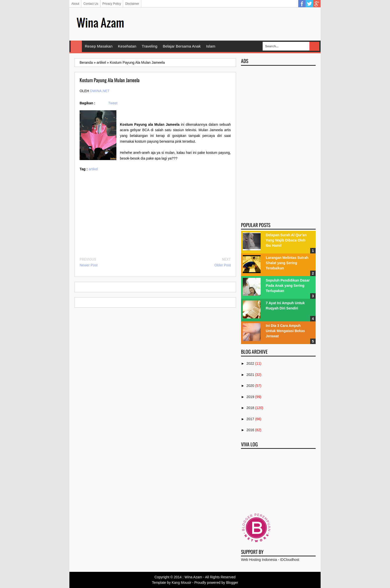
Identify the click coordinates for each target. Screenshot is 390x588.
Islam (211, 46)
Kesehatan (127, 46)
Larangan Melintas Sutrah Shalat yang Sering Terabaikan (287, 263)
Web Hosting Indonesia (259, 560)
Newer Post (89, 265)
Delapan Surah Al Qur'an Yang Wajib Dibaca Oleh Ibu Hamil (286, 240)
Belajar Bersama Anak (182, 46)
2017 (250, 419)
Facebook (302, 4)
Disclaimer (132, 4)
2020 (250, 386)
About (75, 4)
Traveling (150, 46)
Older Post (223, 265)
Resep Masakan (99, 46)
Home (76, 46)
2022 (250, 363)
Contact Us (91, 4)
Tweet (113, 103)
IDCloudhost (290, 560)
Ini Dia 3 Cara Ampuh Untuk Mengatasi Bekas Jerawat (285, 331)
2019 (250, 397)
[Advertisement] (225, 24)
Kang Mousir (181, 583)
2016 (250, 430)
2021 (250, 375)
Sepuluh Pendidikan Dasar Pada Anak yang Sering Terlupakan (288, 286)
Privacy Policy (112, 4)
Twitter (309, 4)
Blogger (232, 583)
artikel (93, 169)
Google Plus (317, 4)
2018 (250, 408)
